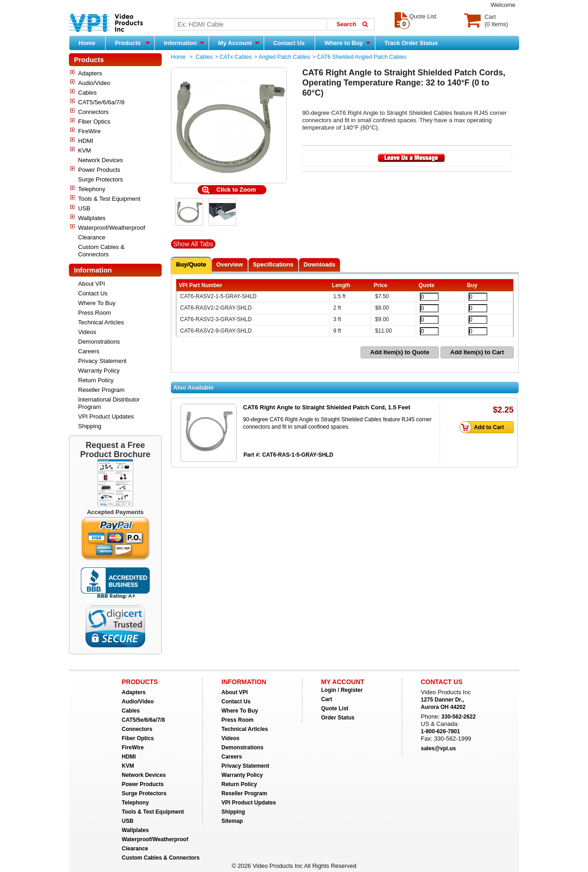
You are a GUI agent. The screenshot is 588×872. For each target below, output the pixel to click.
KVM (85, 150)
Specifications (273, 264)
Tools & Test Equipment (109, 199)
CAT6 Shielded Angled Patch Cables (362, 57)
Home (87, 43)
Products (132, 43)
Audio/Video (94, 83)
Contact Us (289, 43)
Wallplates (92, 218)
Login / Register (342, 690)
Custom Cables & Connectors (101, 251)
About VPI (92, 284)
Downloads (319, 264)
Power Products (99, 170)
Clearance (92, 237)
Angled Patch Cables (284, 57)
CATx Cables (236, 57)
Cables (87, 93)
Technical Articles (101, 322)
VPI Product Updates (106, 416)
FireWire (89, 131)
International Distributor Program (109, 403)
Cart (327, 699)
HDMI (86, 141)
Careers (89, 351)
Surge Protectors (101, 179)
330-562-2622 (459, 717)
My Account (239, 43)
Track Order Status (411, 43)
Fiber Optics (94, 122)
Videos (87, 332)
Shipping (90, 426)
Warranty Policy (99, 371)
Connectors (93, 112)
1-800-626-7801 (440, 731)
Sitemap (232, 821)
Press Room (95, 313)
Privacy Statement (102, 361)
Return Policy (96, 380)
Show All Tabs (193, 244)
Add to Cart (484, 427)
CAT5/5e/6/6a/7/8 (101, 102)
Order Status (338, 718)
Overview (230, 264)
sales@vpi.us (438, 748)
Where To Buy (97, 303)
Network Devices (101, 160)
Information (184, 43)
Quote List (335, 708)
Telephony (92, 189)
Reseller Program (101, 390)
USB (84, 208)
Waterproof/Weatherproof (112, 228)
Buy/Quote (191, 264)
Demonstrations (99, 342)
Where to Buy (347, 43)
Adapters (90, 73)
